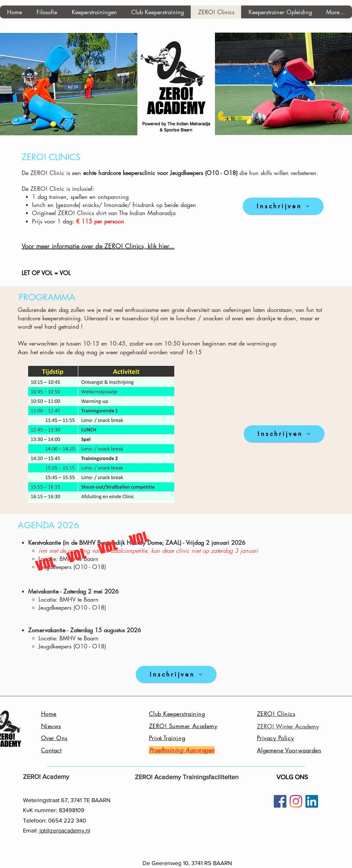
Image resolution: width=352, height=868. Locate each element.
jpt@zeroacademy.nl (65, 831)
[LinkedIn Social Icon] (312, 801)
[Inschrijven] (283, 206)
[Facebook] (280, 801)
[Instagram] (296, 801)
